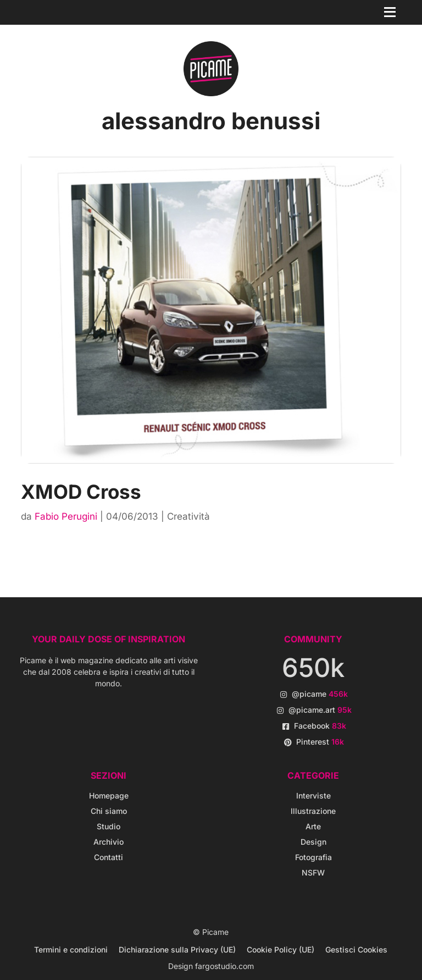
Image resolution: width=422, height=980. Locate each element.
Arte (313, 826)
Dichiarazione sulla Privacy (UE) (177, 949)
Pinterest (320, 742)
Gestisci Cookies (356, 949)
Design (313, 842)
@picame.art (320, 710)
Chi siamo (109, 811)
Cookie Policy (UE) (281, 949)
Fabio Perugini (66, 516)
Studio (109, 826)
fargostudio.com (224, 966)
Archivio (109, 842)
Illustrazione (313, 811)
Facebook (320, 726)
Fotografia (313, 857)
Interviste (313, 795)
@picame (320, 694)
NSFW (313, 872)
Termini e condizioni (71, 949)
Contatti (109, 857)
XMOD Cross (81, 492)
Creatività (188, 516)
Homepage (109, 795)
